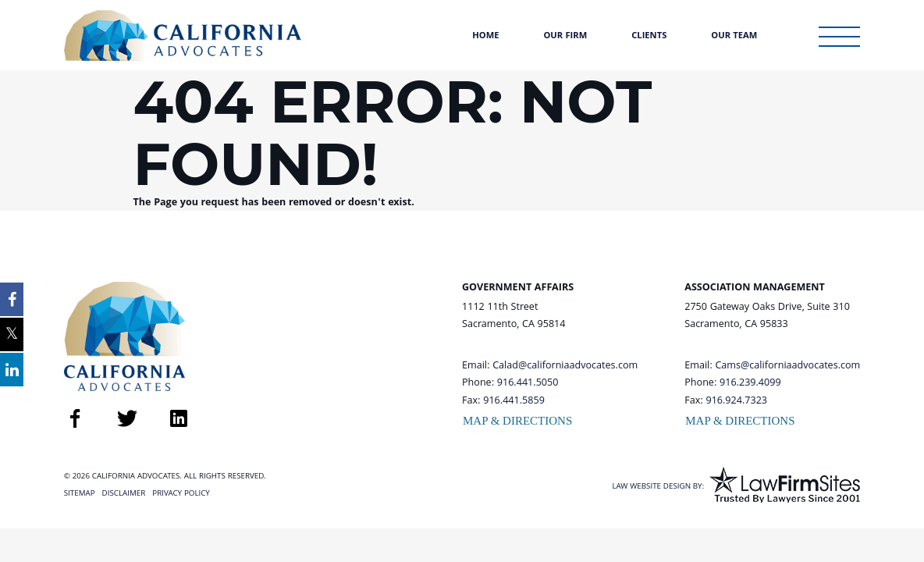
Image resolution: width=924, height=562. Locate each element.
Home (485, 36)
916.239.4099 (750, 383)
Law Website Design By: (658, 487)
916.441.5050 (528, 383)
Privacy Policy (181, 494)
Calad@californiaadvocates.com (565, 366)
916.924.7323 (736, 401)
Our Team (734, 36)
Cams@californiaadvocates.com (787, 366)
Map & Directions (517, 421)
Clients (649, 36)
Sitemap (80, 494)
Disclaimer (124, 494)
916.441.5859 (514, 401)
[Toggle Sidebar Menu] (839, 37)
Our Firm (565, 36)
